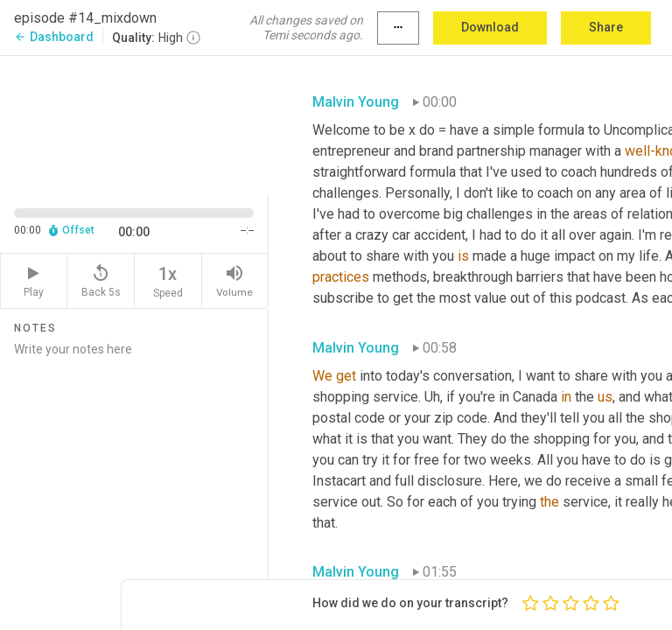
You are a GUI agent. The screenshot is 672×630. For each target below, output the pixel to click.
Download (490, 27)
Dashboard (54, 37)
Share (606, 27)
